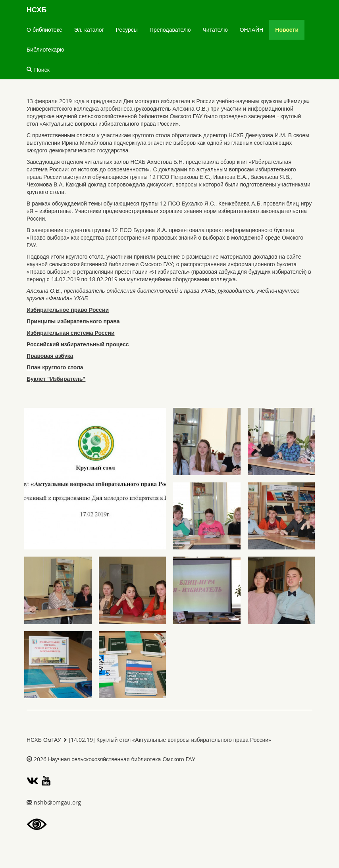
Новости (287, 30)
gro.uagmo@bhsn (57, 802)
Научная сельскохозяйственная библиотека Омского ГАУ (122, 759)
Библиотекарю (45, 49)
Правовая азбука (50, 356)
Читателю (215, 30)
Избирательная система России (71, 333)
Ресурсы (127, 30)
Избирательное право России (68, 310)
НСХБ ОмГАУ (44, 740)
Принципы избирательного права (73, 321)
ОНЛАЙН (252, 30)
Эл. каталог (89, 30)
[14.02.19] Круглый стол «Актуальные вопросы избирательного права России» (170, 740)
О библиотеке (44, 30)
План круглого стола (55, 367)
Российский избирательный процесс (78, 344)
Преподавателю (170, 30)
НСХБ (37, 10)
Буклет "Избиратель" (56, 379)
